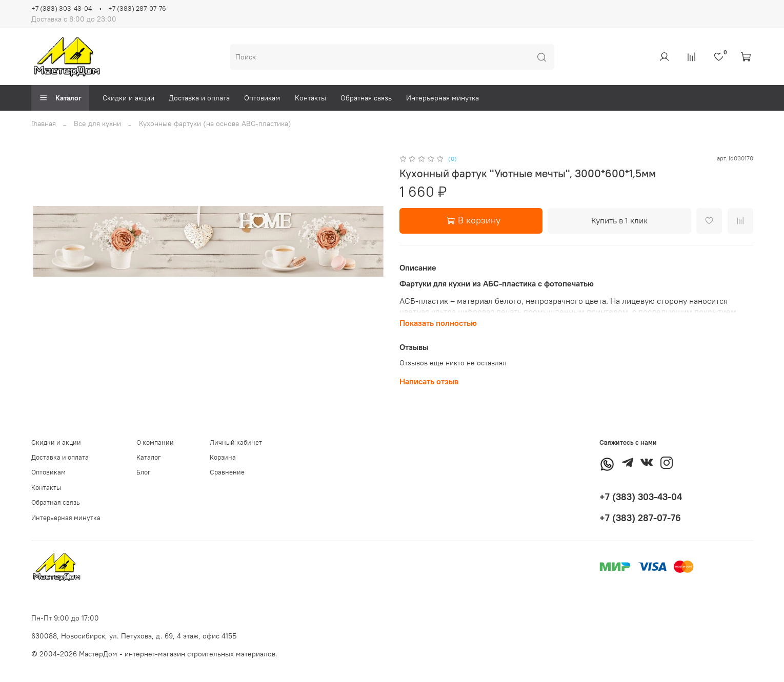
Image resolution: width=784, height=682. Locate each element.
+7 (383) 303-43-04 (62, 8)
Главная (44, 123)
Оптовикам (262, 98)
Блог (144, 472)
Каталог (61, 98)
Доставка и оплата (199, 98)
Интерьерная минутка (443, 98)
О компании (155, 442)
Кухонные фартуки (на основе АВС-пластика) (215, 123)
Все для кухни (97, 123)
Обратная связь (366, 98)
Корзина (223, 457)
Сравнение (227, 472)
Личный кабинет (236, 442)
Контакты (310, 98)
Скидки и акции (128, 98)
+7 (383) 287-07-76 (137, 8)
